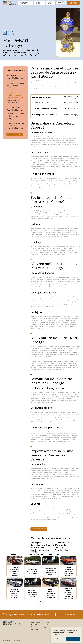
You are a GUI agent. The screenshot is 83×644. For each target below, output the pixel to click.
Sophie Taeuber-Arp (64, 543)
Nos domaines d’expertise (24, 3)
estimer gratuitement (73, 3)
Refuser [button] (59, 639)
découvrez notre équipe (39, 529)
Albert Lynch (36, 543)
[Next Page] (42, 602)
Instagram (47, 622)
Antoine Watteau (38, 548)
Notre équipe (50, 3)
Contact (46, 627)
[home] (11, 3)
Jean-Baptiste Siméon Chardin (40, 551)
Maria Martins (61, 545)
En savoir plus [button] (57, 634)
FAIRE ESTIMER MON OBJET (15, 134)
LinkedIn (46, 625)
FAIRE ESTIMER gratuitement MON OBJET (68, 614)
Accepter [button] (73, 639)
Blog (59, 3)
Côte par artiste (38, 3)
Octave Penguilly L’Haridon (42, 545)
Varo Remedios (62, 550)
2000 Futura (60, 548)
